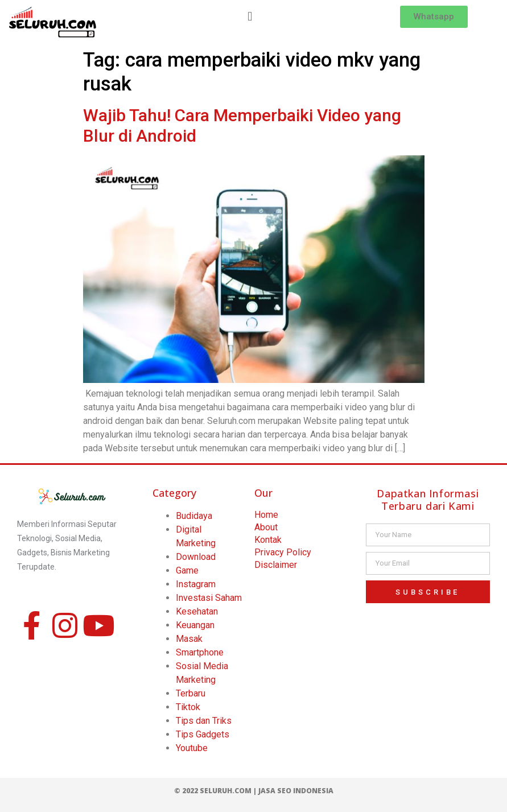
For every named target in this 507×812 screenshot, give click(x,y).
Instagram (196, 584)
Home (266, 515)
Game (187, 570)
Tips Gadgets (203, 734)
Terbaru (191, 693)
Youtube (192, 748)
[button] (250, 16)
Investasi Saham (209, 598)
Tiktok (188, 707)
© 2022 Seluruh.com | (216, 791)
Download (196, 557)
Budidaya (194, 516)
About (266, 527)
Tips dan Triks (204, 721)
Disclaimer (276, 565)
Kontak (268, 540)
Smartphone (200, 652)
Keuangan (195, 625)
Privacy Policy (283, 552)
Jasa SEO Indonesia (296, 791)
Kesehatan (197, 611)
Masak (189, 639)
